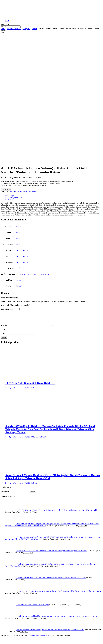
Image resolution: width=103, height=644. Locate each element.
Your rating (5, 309)
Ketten (34, 191)
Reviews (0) (10, 199)
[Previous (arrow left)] (2, 643)
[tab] (54, 195)
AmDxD (19, 232)
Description (9, 195)
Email (4, 336)
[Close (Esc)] (2, 641)
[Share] (4, 641)
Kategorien (26, 29)
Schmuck (13, 191)
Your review (6, 328)
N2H (7, 21)
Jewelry (19, 268)
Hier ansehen (6, 189)
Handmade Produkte (14, 29)
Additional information (14, 197)
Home (3, 29)
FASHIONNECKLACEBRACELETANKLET (32, 274)
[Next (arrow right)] (4, 643)
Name (4, 332)
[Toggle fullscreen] (6, 641)
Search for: (5, 494)
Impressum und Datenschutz (40, 638)
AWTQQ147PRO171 (23, 250)
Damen (34, 29)
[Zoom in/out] (8, 641)
